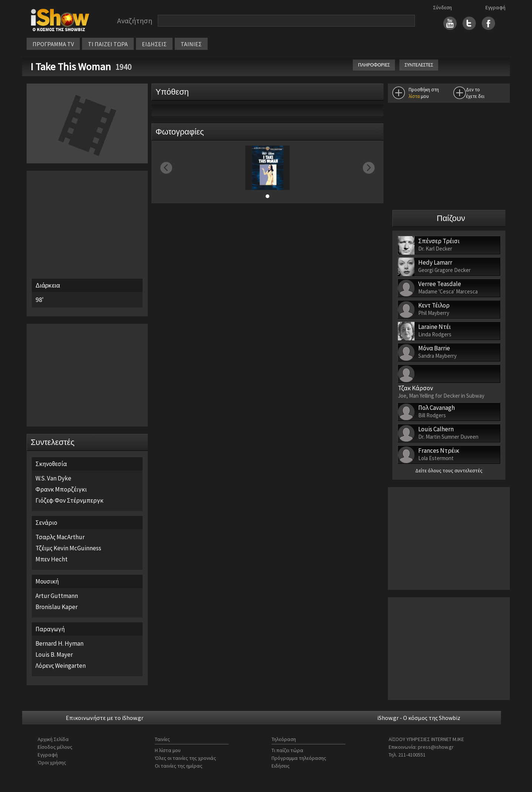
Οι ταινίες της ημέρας (179, 766)
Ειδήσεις (281, 766)
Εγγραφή (495, 7)
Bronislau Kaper (57, 607)
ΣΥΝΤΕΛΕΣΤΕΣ (419, 65)
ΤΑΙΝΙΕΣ (191, 44)
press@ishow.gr (436, 747)
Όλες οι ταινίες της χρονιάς (185, 758)
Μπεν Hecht (52, 559)
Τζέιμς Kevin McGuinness (68, 548)
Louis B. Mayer (54, 655)
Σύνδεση (442, 7)
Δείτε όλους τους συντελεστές (449, 470)
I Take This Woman (72, 67)
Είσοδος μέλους (55, 747)
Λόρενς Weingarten (61, 666)
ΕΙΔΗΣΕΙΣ (154, 44)
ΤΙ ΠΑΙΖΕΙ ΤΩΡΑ (108, 44)
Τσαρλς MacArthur (60, 537)
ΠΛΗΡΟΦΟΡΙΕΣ (374, 65)
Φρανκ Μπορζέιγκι (61, 489)
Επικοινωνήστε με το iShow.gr (105, 718)
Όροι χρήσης (52, 762)
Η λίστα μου (168, 750)
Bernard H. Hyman (59, 643)
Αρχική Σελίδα (53, 739)
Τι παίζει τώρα (287, 750)
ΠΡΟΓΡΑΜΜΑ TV (53, 44)
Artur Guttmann (57, 596)
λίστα (414, 96)
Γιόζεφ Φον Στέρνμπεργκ (69, 500)
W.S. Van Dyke (53, 478)
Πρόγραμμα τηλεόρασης (299, 758)
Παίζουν (451, 218)
